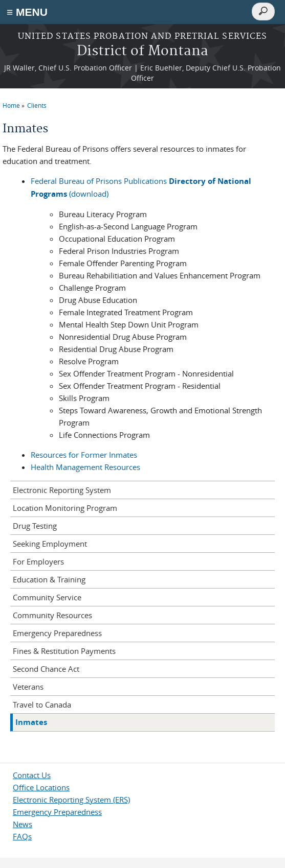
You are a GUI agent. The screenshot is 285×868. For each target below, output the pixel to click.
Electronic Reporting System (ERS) (71, 800)
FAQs (22, 836)
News (23, 824)
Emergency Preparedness (57, 633)
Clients (37, 105)
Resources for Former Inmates (84, 455)
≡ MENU (27, 12)
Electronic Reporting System (62, 490)
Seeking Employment (50, 544)
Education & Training (49, 579)
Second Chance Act (46, 669)
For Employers (38, 561)
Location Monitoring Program (65, 508)
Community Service (47, 597)
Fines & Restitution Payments (64, 651)
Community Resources (52, 615)
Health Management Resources (85, 467)
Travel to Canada (42, 705)
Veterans (28, 687)
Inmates (31, 722)
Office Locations (41, 787)
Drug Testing (35, 526)
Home (11, 105)
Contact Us (32, 775)
